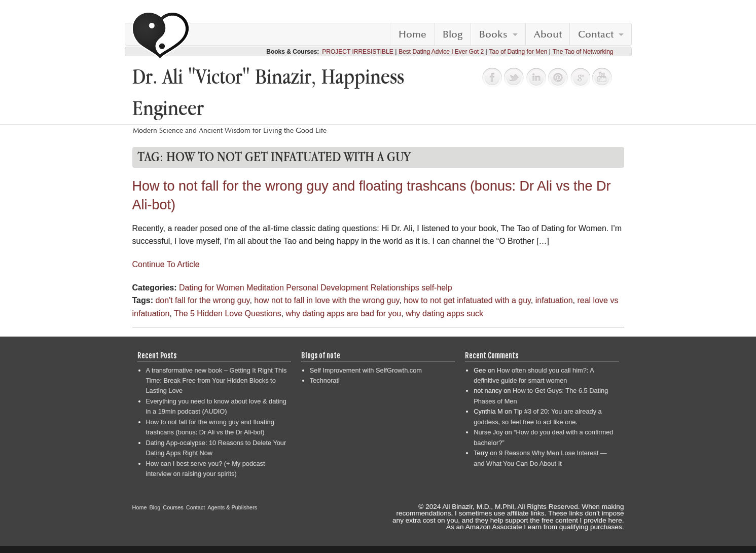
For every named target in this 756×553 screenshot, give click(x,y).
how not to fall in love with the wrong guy (327, 300)
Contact (596, 34)
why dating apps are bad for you (344, 314)
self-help (437, 288)
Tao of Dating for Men (518, 52)
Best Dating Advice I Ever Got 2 (441, 52)
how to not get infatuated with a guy (467, 300)
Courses (173, 507)
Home (412, 34)
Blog (453, 34)
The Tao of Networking (583, 52)
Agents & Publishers (232, 507)
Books (493, 34)
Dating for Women (212, 288)
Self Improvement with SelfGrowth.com (366, 370)
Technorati (325, 380)
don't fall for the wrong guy (202, 300)
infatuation (554, 300)
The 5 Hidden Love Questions (228, 314)
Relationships (395, 288)
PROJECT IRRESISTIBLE (357, 52)
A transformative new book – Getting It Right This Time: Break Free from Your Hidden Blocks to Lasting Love (217, 381)
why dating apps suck (444, 314)
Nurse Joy (488, 432)
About (548, 34)
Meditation (265, 288)
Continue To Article (166, 264)
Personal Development (327, 288)
